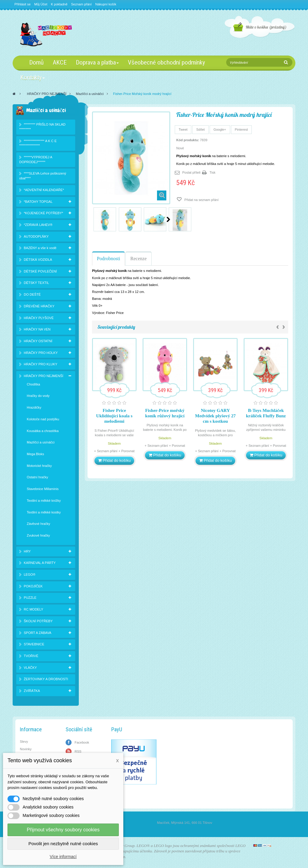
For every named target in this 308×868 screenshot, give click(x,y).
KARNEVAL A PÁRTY (40, 563)
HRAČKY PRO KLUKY (41, 364)
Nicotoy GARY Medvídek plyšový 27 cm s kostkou (215, 416)
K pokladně (59, 4)
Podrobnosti (108, 259)
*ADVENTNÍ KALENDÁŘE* (44, 190)
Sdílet (200, 129)
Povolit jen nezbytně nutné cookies (63, 844)
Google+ (220, 129)
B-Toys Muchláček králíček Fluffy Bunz (266, 413)
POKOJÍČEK (33, 586)
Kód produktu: (188, 140)
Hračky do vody (38, 396)
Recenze (138, 259)
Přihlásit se (23, 4)
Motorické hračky (39, 466)
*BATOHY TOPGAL (38, 202)
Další (168, 219)
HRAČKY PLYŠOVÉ (39, 318)
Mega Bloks (35, 454)
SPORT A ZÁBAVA (38, 633)
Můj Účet (41, 4)
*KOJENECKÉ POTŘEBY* (43, 213)
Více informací (63, 857)
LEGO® (30, 574)
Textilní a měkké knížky (44, 501)
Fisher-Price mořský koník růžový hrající (165, 413)
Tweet (183, 129)
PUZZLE (30, 598)
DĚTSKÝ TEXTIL (36, 283)
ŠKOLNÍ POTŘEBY (38, 621)
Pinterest (241, 129)
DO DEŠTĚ (32, 294)
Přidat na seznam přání (201, 200)
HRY (27, 551)
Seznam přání (81, 4)
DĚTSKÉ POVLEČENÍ (40, 271)
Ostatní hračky (37, 477)
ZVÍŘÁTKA (32, 691)
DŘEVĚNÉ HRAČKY (39, 306)
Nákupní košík (106, 4)
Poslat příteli (191, 172)
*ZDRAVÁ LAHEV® (38, 225)
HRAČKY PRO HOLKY (41, 353)
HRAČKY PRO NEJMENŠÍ (47, 94)
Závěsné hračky (38, 524)
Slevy (24, 742)
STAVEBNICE (34, 644)
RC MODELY (34, 609)
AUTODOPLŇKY (36, 236)
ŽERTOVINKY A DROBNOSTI (46, 679)
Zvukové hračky (38, 535)
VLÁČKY (30, 668)
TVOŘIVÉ (31, 656)
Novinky (26, 749)
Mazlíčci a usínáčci (90, 94)
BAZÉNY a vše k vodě (40, 248)
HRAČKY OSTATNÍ (38, 341)
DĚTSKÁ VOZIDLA (38, 260)
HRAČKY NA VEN (37, 329)
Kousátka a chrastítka (43, 431)
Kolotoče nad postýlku (43, 419)
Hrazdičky (34, 407)
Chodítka (33, 384)
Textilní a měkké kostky (44, 512)
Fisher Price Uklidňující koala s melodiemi (114, 416)
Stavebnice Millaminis (43, 489)
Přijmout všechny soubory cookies (63, 830)
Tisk (213, 172)
